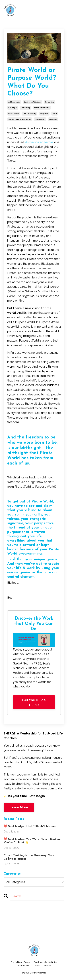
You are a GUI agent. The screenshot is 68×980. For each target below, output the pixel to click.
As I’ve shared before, (39, 142)
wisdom (53, 119)
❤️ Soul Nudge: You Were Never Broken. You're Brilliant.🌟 (32, 841)
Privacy (47, 966)
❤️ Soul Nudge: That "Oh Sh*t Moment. (31, 826)
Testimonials (23, 966)
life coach (14, 113)
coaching (50, 102)
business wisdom (32, 102)
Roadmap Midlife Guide (46, 962)
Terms (37, 966)
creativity (26, 108)
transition (40, 119)
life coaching (29, 113)
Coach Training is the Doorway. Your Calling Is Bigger (29, 857)
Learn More (19, 807)
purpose (44, 113)
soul (55, 113)
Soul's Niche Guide (20, 962)
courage (13, 108)
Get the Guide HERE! (34, 702)
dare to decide (42, 108)
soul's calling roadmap (20, 119)
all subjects (14, 102)
